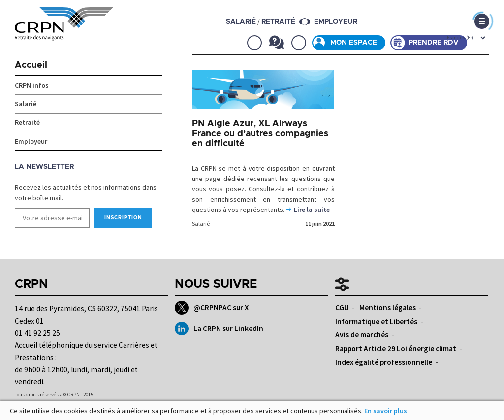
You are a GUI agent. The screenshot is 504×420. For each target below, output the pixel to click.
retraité (278, 22)
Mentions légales (388, 308)
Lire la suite (312, 210)
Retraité (27, 122)
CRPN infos (32, 85)
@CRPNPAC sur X (211, 308)
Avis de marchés (362, 335)
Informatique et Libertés (376, 321)
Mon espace (354, 43)
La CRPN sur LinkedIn (219, 329)
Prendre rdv (434, 43)
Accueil (31, 65)
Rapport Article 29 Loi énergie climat (396, 348)
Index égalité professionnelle (384, 362)
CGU (342, 308)
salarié (241, 22)
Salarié (201, 224)
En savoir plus (386, 411)
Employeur (336, 22)
